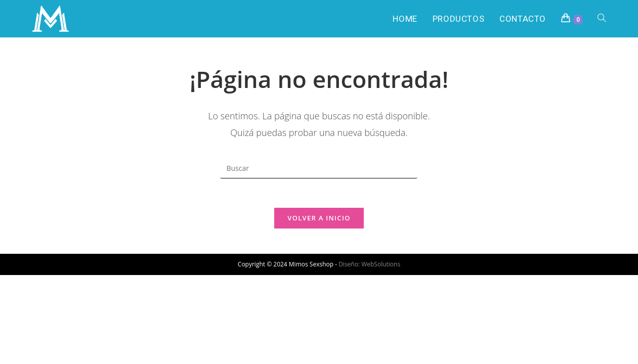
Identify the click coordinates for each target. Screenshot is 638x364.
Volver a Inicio (319, 219)
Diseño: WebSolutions (369, 265)
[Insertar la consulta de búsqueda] (319, 168)
